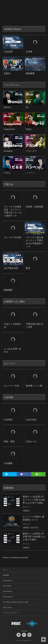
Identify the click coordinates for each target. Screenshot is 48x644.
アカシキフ (31, 151)
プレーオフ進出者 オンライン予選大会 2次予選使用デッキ (35, 242)
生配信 (7, 73)
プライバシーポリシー (10, 613)
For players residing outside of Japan (16, 602)
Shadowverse (35, 624)
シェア (24, 474)
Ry (27, 107)
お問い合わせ (7, 607)
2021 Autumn (8, 591)
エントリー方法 (11, 386)
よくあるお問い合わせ (13, 350)
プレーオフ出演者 (13, 237)
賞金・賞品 (9, 441)
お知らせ (26, 511)
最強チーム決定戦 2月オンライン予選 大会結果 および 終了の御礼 (34, 500)
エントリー (35, 528)
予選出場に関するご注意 (35, 325)
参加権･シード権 (34, 386)
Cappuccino (9, 129)
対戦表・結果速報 (35, 207)
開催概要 (30, 73)
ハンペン (30, 173)
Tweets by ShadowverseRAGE (15, 558)
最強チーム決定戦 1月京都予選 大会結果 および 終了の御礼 (34, 537)
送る (38, 474)
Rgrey (29, 129)
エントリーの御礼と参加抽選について (34, 518)
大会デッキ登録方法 (13, 325)
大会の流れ (31, 420)
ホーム (5, 570)
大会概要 (8, 463)
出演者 (29, 52)
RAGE (13, 624)
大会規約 (8, 420)
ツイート (10, 474)
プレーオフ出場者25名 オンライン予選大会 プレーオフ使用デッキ (13, 211)
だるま (7, 173)
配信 (28, 268)
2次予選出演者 (11, 268)
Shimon (7, 107)
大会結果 (8, 52)
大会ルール (31, 441)
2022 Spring (7, 581)
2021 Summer (8, 597)
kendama (8, 151)
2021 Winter (7, 586)
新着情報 (6, 575)
